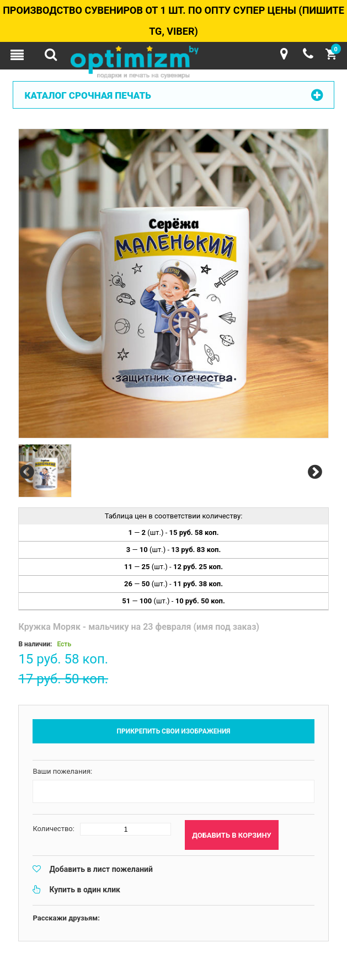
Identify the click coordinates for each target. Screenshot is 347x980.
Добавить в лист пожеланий (101, 869)
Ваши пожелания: (62, 771)
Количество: (54, 829)
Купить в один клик (85, 890)
